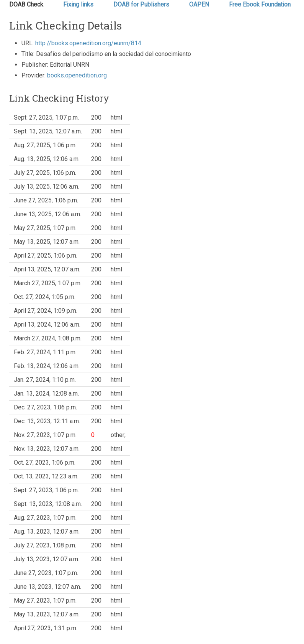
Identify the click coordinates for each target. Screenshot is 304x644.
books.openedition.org (77, 75)
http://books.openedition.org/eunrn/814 (88, 43)
